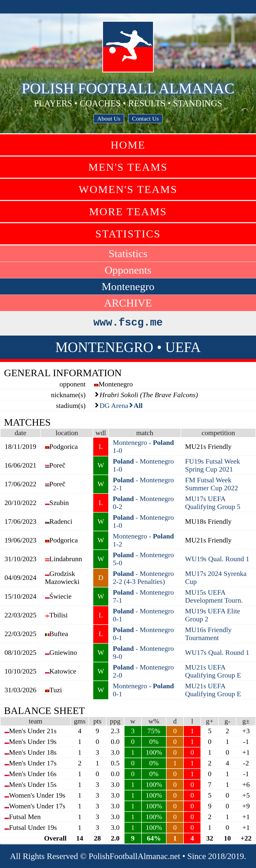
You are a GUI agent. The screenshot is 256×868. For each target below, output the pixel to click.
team (35, 721)
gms (80, 721)
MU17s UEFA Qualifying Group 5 (213, 503)
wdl (101, 433)
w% (154, 721)
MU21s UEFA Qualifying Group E (213, 671)
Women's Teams (128, 189)
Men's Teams (128, 167)
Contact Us (145, 119)
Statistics (128, 234)
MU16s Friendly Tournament (208, 634)
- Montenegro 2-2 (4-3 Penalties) (143, 578)
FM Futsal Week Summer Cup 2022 (211, 484)
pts (97, 721)
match (145, 433)
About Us (109, 119)
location (67, 433)
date (20, 433)
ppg (115, 721)
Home (128, 145)
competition (218, 433)
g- (227, 721)
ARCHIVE (128, 303)
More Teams (128, 212)
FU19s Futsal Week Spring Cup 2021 (212, 465)
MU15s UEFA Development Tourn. (214, 596)
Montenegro (128, 286)
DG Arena (114, 406)
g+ (210, 721)
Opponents (128, 270)
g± (246, 721)
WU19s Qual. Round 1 (217, 559)
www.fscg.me (128, 323)
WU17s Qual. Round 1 (217, 652)
